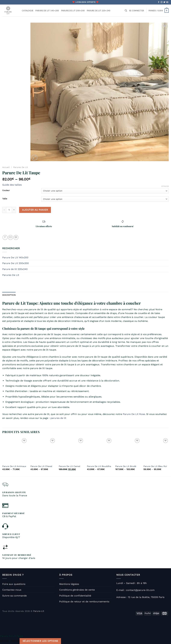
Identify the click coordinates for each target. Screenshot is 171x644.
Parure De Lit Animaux (14, 466)
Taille (5, 199)
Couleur (6, 190)
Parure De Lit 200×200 (73, 11)
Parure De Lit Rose (134, 414)
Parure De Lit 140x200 (15, 257)
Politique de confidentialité (75, 596)
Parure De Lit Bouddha (99, 466)
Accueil (6, 167)
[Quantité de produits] (9, 210)
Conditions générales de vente (77, 590)
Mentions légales (69, 584)
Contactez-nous (12, 590)
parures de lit (58, 418)
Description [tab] (9, 295)
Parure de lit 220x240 (15, 269)
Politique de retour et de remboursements (84, 602)
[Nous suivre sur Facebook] (159, 2)
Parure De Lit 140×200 (47, 11)
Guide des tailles (12, 185)
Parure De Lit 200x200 (16, 263)
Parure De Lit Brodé (126, 466)
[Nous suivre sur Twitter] (164, 2)
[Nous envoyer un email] (167, 2)
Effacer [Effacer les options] (165, 186)
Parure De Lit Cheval (41, 466)
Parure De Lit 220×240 (99, 11)
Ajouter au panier (35, 210)
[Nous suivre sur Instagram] (162, 2)
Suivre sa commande (14, 596)
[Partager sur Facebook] (5, 237)
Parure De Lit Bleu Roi (155, 466)
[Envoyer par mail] (10, 237)
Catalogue (28, 11)
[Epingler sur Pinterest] (16, 237)
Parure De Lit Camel (69, 466)
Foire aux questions (14, 584)
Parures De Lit (21, 167)
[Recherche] (126, 11)
